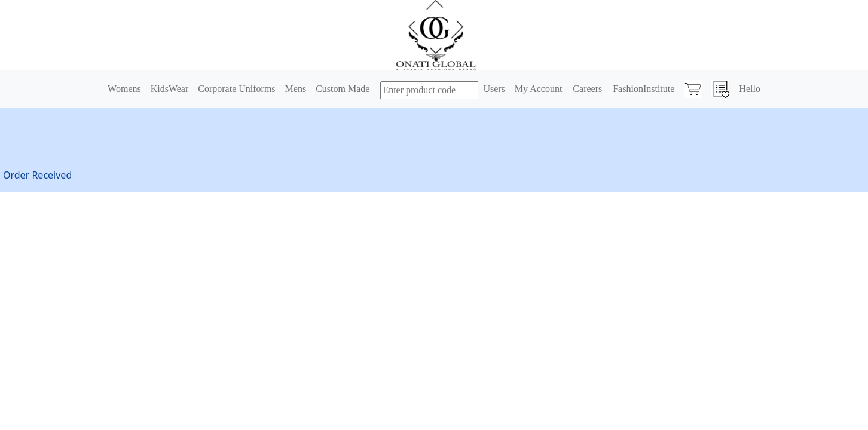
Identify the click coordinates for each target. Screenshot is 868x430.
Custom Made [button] (343, 89)
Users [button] (494, 89)
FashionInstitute (644, 89)
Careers (587, 89)
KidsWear (170, 89)
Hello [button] (750, 89)
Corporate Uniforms (236, 89)
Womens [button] (124, 89)
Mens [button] (296, 89)
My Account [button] (539, 89)
